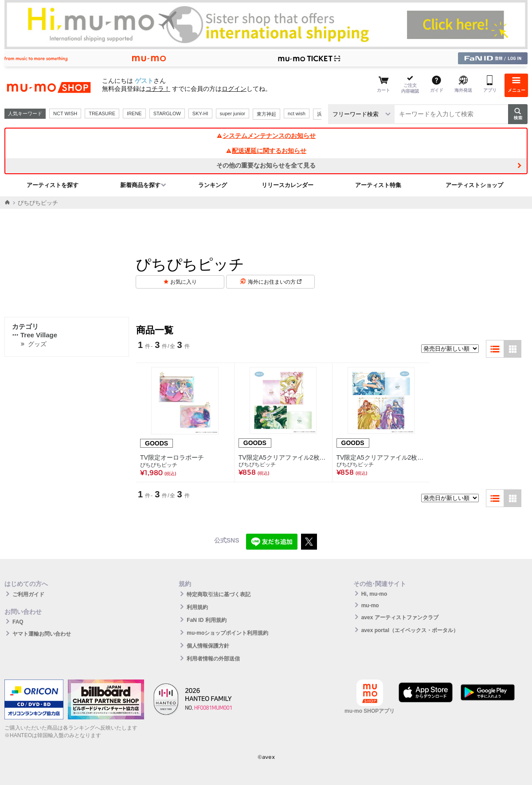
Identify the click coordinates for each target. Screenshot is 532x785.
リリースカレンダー (288, 185)
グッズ (37, 344)
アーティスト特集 (378, 185)
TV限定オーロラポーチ (172, 457)
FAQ (18, 622)
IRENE (134, 113)
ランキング (213, 185)
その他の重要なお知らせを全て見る (266, 165)
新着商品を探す (140, 185)
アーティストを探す (53, 185)
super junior (233, 113)
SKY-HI (200, 113)
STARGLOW (167, 113)
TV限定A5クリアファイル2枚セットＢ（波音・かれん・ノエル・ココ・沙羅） (381, 457)
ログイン (234, 89)
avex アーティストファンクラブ (400, 617)
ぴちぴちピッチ (159, 465)
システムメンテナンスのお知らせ (266, 136)
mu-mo (370, 605)
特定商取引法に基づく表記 (219, 594)
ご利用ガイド (28, 594)
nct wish (297, 113)
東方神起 (266, 114)
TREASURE (102, 113)
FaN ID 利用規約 (206, 620)
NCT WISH (65, 113)
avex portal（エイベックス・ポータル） (410, 630)
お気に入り (184, 282)
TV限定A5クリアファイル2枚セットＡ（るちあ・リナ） (283, 457)
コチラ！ (158, 89)
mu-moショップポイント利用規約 (227, 633)
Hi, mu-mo (374, 594)
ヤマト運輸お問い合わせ (42, 634)
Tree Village (35, 335)
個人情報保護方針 (208, 646)
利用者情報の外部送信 (213, 659)
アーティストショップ (474, 185)
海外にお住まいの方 (275, 282)
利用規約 (197, 607)
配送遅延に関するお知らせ (266, 151)
